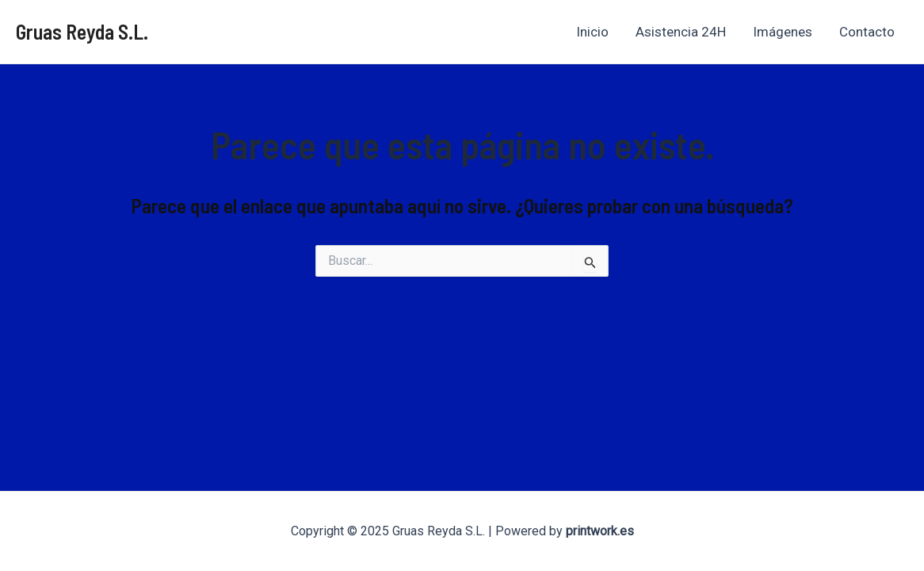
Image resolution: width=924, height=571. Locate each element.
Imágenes (783, 32)
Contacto (867, 32)
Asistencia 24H (681, 32)
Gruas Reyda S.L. (82, 31)
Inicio (592, 32)
